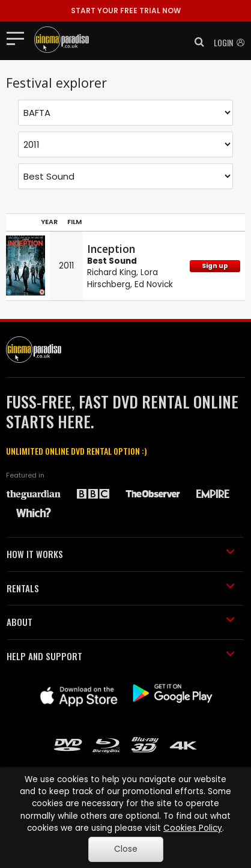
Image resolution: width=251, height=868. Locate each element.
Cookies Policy (193, 828)
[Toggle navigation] (19, 38)
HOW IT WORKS (121, 554)
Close (126, 849)
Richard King (112, 272)
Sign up (215, 266)
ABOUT (121, 622)
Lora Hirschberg (122, 278)
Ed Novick (154, 284)
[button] (196, 42)
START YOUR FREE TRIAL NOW (126, 11)
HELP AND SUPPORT (121, 656)
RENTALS (121, 588)
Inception (111, 249)
